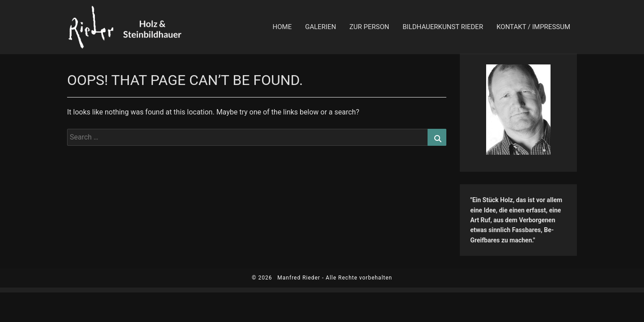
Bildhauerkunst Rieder (443, 27)
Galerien (320, 27)
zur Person (369, 27)
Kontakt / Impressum (533, 27)
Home (282, 27)
